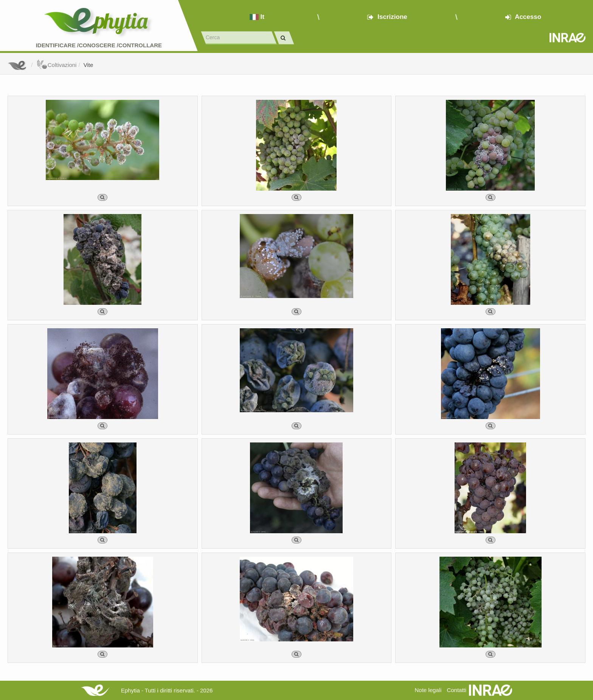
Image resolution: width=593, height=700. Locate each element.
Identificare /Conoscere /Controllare (99, 45)
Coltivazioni (57, 65)
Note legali (428, 690)
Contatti (456, 690)
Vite (88, 65)
